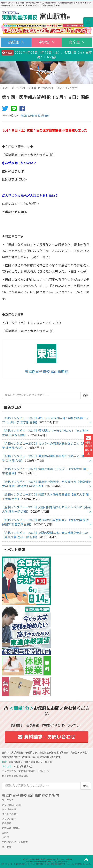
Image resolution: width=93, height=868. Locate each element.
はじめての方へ (10, 814)
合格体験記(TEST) (12, 805)
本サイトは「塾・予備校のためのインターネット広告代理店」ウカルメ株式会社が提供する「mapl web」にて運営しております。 (47, 864)
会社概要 (7, 847)
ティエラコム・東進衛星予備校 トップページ (26, 771)
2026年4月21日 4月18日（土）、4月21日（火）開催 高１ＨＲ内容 (47, 55)
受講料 (5, 833)
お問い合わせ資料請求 (88, 445)
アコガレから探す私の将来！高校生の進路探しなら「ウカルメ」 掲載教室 (47, 859)
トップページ (7, 88)
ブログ (5, 837)
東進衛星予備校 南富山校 (15, 776)
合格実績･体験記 (11, 828)
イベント (21, 88)
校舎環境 (7, 823)
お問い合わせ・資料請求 (15, 842)
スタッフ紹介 (9, 819)
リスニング (8, 800)
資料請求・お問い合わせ (46, 737)
